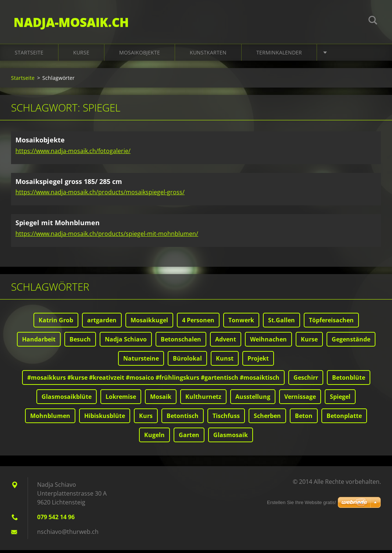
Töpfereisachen (331, 323)
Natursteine (141, 361)
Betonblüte (349, 380)
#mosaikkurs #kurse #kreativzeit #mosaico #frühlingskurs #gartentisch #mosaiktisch (153, 380)
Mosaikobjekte (140, 56)
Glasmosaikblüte (67, 400)
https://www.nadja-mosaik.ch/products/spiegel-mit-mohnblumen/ (107, 237)
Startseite (29, 56)
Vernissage (300, 400)
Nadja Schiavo (126, 342)
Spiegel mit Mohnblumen (58, 226)
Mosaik (161, 400)
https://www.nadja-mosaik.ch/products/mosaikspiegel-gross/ (100, 195)
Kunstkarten (208, 56)
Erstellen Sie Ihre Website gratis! (302, 502)
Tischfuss (226, 419)
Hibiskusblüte (105, 419)
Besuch (80, 342)
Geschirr (306, 380)
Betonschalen (181, 342)
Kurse (81, 56)
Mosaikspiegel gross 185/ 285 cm (69, 184)
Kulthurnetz (203, 400)
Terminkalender (279, 56)
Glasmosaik (231, 438)
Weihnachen (268, 342)
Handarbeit (39, 342)
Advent (226, 342)
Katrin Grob (56, 323)
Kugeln (154, 438)
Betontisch (183, 419)
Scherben (267, 419)
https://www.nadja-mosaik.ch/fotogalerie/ (73, 154)
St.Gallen (281, 323)
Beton (304, 419)
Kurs (146, 419)
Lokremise (121, 400)
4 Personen (198, 323)
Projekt (258, 361)
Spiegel (340, 400)
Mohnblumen (50, 419)
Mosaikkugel (149, 323)
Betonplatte (344, 419)
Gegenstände (351, 342)
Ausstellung (253, 400)
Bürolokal (187, 361)
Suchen (373, 21)
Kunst (225, 361)
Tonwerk (241, 323)
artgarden (102, 323)
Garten (189, 438)
